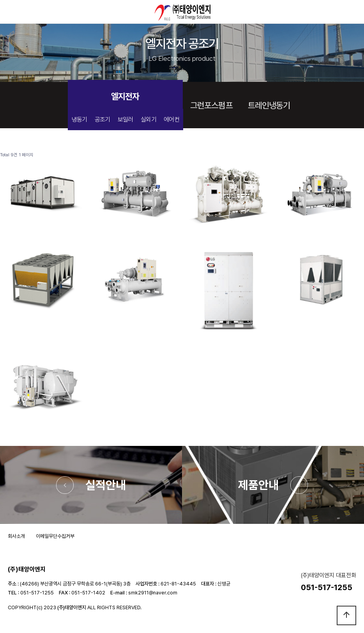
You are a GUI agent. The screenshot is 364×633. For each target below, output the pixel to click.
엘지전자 (125, 96)
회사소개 (16, 536)
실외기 (148, 119)
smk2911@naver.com (153, 593)
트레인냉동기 (269, 105)
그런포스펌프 (211, 105)
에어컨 (171, 119)
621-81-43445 (178, 584)
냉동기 (80, 119)
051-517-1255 (37, 593)
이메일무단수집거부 (55, 536)
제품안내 (258, 485)
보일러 (125, 119)
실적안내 (106, 485)
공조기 (102, 119)
